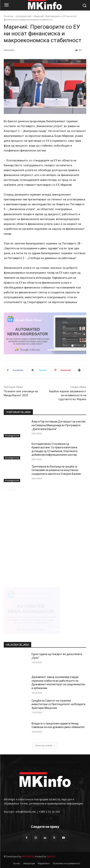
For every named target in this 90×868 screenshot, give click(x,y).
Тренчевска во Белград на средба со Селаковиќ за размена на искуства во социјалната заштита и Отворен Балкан (56, 470)
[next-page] (12, 488)
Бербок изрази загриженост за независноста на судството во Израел (68, 395)
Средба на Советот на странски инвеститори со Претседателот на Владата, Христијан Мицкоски (59, 704)
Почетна (8, 16)
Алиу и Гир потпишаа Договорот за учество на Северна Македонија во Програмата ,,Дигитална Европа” (59, 425)
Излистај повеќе (45, 746)
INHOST (51, 856)
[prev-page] (6, 488)
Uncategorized (23, 16)
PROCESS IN (28, 856)
